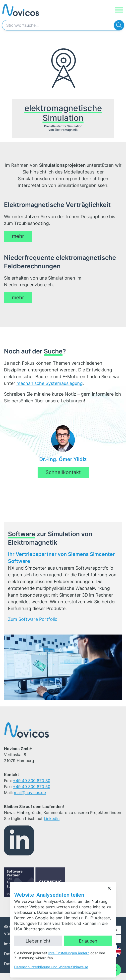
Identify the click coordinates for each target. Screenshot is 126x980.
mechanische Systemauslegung (50, 391)
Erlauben (88, 941)
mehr (18, 243)
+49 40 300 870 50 (32, 794)
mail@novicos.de (30, 800)
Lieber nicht (38, 941)
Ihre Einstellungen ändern (69, 953)
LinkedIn (52, 826)
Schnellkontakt (63, 480)
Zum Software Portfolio (33, 627)
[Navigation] (119, 10)
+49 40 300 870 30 (32, 788)
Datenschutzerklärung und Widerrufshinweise (51, 967)
